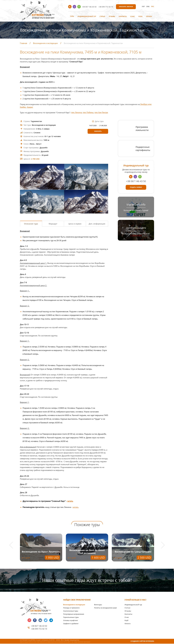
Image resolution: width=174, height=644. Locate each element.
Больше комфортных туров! (136, 234)
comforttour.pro (136, 228)
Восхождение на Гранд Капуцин (133, 552)
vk (40, 620)
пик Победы (88, 113)
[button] (13, 545)
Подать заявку (136, 187)
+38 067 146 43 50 (89, 7)
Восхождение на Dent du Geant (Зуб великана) (87, 552)
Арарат (30, 107)
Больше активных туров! (136, 210)
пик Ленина (76, 113)
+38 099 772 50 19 (106, 7)
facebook (35, 620)
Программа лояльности (142, 129)
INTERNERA (150, 641)
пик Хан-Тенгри (101, 113)
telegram (51, 620)
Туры (72, 16)
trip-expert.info (136, 204)
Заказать (98, 131)
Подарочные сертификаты (143, 149)
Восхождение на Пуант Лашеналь (41, 552)
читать (70, 501)
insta (29, 620)
